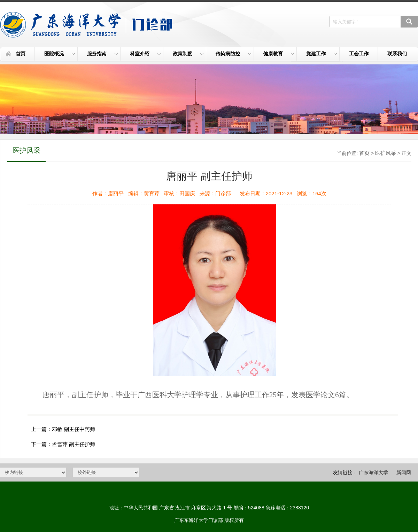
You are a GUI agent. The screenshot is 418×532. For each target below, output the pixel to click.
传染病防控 (233, 54)
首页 (21, 54)
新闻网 (404, 472)
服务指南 (102, 54)
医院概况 (60, 54)
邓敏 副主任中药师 (73, 429)
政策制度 (188, 54)
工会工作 (359, 54)
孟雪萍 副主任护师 (73, 444)
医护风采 (386, 153)
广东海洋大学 (373, 472)
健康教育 (279, 54)
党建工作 (322, 54)
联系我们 (397, 54)
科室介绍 (145, 54)
